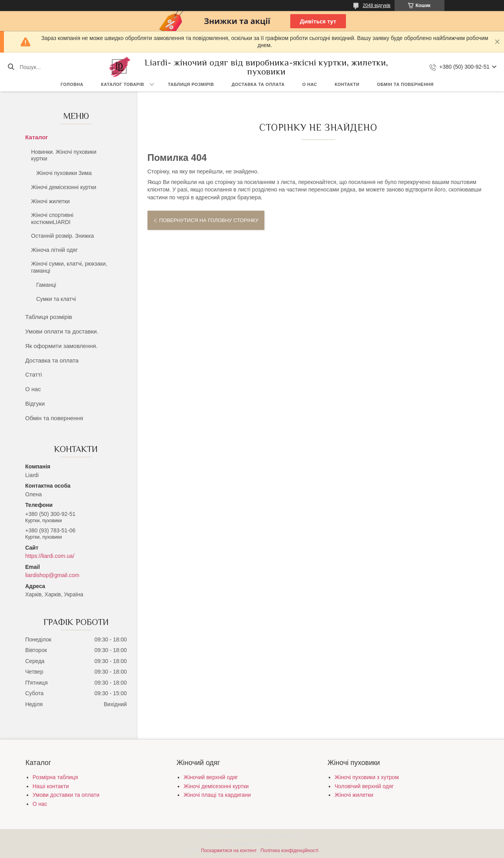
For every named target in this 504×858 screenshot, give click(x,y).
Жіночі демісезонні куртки (64, 187)
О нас (310, 84)
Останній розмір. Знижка (62, 236)
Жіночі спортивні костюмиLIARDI (52, 219)
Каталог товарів (122, 84)
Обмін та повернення (405, 84)
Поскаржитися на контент (229, 851)
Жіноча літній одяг (54, 250)
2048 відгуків (377, 5)
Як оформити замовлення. (61, 346)
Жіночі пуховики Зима (64, 173)
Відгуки (35, 403)
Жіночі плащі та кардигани (217, 795)
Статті (34, 374)
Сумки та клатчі (56, 299)
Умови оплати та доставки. (62, 331)
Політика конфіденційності (289, 851)
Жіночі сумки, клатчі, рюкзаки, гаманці (69, 267)
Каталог (36, 137)
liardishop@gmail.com (52, 575)
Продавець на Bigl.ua (252, 843)
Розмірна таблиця (55, 777)
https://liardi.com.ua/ (50, 556)
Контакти (347, 84)
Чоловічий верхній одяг (364, 786)
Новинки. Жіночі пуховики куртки (64, 155)
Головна (72, 84)
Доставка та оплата (258, 84)
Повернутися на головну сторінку (209, 220)
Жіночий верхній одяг (211, 777)
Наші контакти (51, 786)
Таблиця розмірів (191, 84)
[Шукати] (11, 67)
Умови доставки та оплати (66, 795)
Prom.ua (288, 836)
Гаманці (46, 285)
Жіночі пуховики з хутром (367, 777)
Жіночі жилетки (50, 201)
